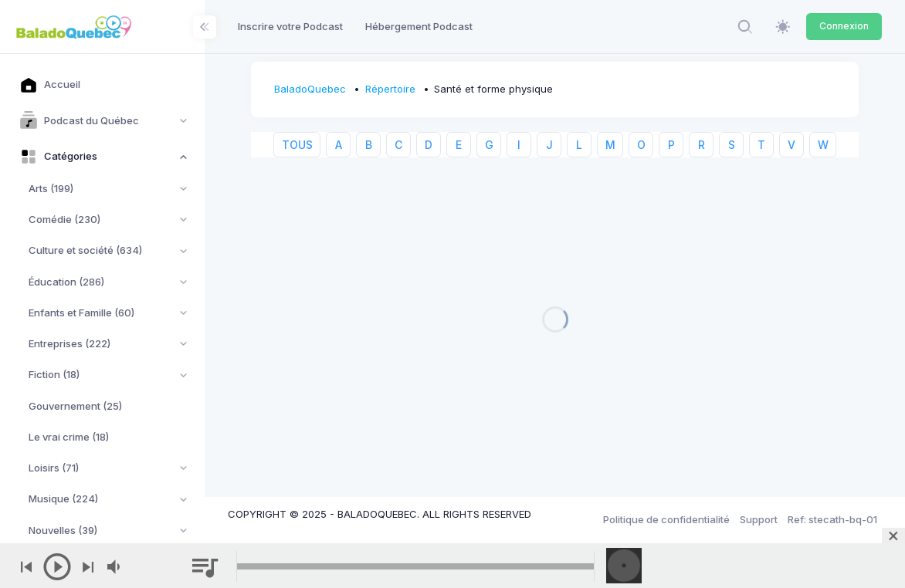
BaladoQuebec (310, 89)
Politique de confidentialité (666, 519)
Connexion (844, 26)
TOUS (297, 145)
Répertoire (390, 89)
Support (759, 519)
